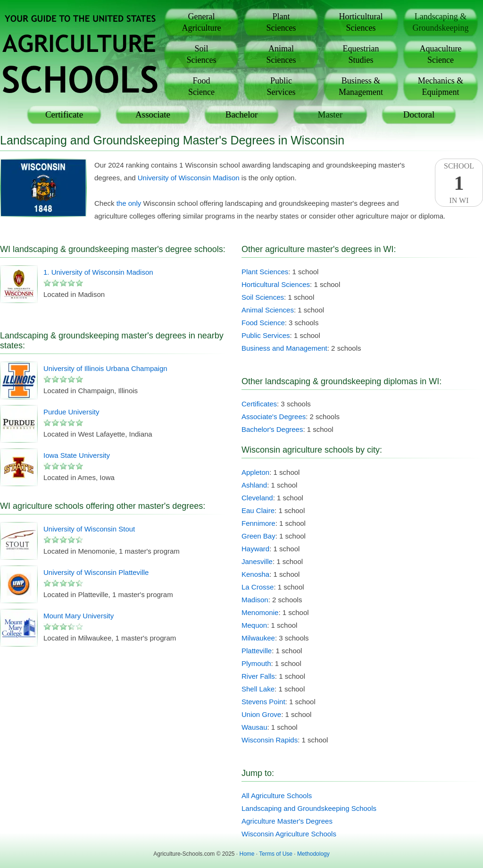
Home (247, 854)
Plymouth (256, 663)
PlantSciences (281, 22)
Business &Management (361, 86)
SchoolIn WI (459, 183)
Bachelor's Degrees (272, 429)
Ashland (254, 485)
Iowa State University (77, 455)
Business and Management (284, 348)
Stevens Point (263, 702)
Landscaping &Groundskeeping (441, 22)
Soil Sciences (263, 297)
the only (129, 203)
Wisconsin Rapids (270, 740)
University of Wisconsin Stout (89, 529)
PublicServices (281, 86)
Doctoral (419, 114)
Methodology (313, 854)
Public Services (266, 335)
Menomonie (260, 612)
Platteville (257, 651)
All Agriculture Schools (277, 796)
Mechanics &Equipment (441, 86)
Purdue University (71, 412)
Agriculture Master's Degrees (287, 821)
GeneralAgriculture (202, 22)
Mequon (254, 625)
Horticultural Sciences (276, 284)
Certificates (259, 404)
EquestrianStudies (361, 54)
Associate (153, 114)
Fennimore (258, 523)
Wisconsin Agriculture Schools (289, 834)
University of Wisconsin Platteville (96, 572)
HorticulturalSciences (361, 22)
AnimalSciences (281, 54)
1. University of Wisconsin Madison (98, 272)
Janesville (257, 561)
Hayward (255, 549)
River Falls (258, 676)
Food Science (263, 323)
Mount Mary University (79, 616)
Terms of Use (276, 854)
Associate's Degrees (274, 417)
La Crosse (258, 587)
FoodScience (201, 86)
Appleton (255, 472)
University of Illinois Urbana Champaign (105, 368)
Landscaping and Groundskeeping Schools (309, 808)
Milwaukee (258, 638)
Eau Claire (258, 510)
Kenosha (255, 574)
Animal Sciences (268, 310)
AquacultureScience (441, 54)
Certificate (64, 114)
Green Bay (258, 536)
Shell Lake (258, 689)
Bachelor (242, 114)
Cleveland (257, 498)
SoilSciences (202, 54)
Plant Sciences (265, 272)
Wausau (254, 727)
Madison (255, 600)
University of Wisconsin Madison (189, 178)
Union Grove (261, 714)
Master (330, 114)
